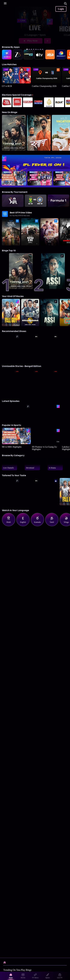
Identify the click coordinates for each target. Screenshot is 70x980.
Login (61, 9)
